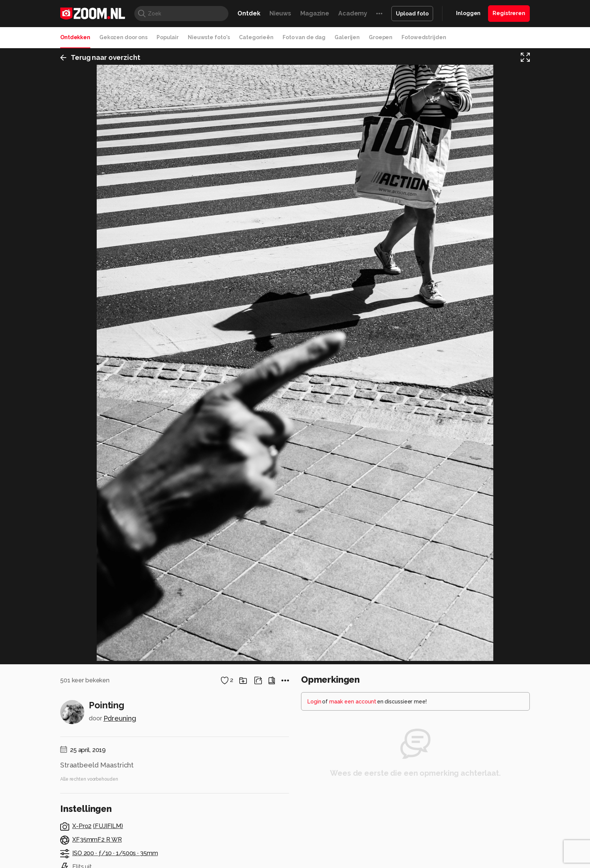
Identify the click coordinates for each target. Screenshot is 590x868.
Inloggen (468, 13)
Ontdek (249, 13)
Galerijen (347, 37)
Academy (353, 13)
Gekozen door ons (123, 37)
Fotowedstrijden (424, 37)
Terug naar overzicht (100, 58)
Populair (168, 37)
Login (314, 789)
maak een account (353, 789)
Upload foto (412, 14)
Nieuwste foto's (209, 37)
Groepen (381, 37)
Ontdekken (75, 37)
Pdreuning (120, 806)
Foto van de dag (304, 37)
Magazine (315, 13)
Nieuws (280, 13)
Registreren (509, 13)
